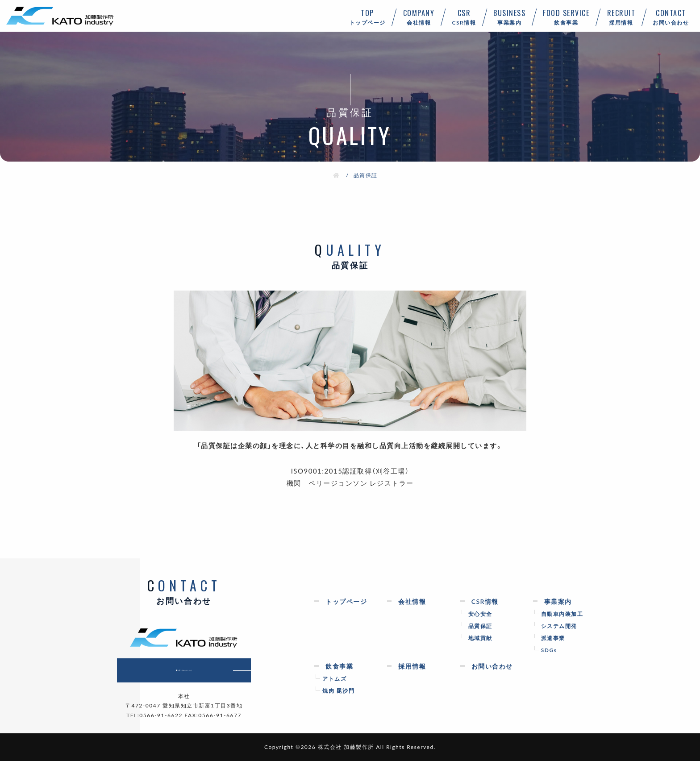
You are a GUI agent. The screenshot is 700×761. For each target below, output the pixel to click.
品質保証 (480, 626)
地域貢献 (480, 638)
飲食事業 (566, 17)
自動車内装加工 (562, 614)
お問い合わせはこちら (199, 670)
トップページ (367, 17)
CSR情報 (464, 17)
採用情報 (621, 17)
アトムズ (334, 678)
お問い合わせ (671, 17)
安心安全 (480, 614)
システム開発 (559, 626)
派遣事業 (553, 638)
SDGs (549, 650)
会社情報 (419, 17)
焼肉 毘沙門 (338, 690)
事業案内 (510, 17)
